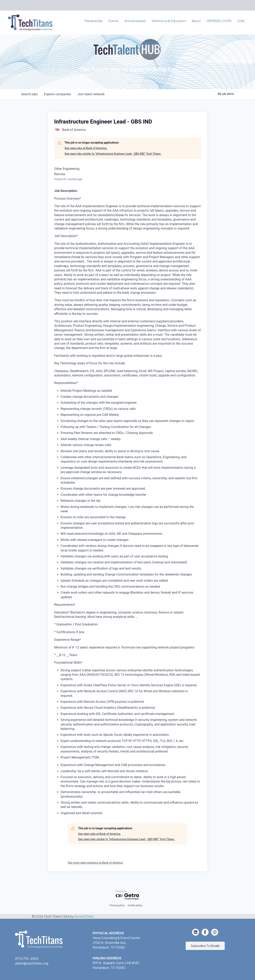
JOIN (241, 21)
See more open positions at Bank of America (95, 863)
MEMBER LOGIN (219, 21)
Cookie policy (135, 905)
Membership (94, 21)
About (196, 21)
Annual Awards (135, 21)
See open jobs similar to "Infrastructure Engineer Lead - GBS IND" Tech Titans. (113, 154)
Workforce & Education (169, 21)
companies (57, 94)
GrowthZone (84, 916)
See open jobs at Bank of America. (86, 148)
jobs (29, 94)
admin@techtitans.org (32, 963)
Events (114, 21)
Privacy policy (117, 905)
